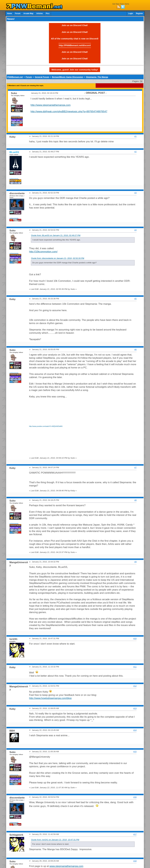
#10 (135, 638)
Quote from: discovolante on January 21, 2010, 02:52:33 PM (58, 258)
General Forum (42, 77)
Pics (48, 13)
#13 (135, 708)
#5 (135, 299)
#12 (135, 686)
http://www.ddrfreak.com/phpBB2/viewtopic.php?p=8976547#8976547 (69, 112)
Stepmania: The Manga (97, 77)
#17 (135, 834)
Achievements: (16, 116)
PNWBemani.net (15, 77)
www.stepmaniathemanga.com (66, 866)
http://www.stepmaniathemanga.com (51, 105)
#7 (135, 467)
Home (9, 13)
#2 (135, 152)
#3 (135, 193)
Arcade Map (28, 13)
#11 (135, 667)
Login (131, 13)
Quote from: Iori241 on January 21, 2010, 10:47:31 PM (55, 840)
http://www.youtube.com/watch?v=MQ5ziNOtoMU (46, 426)
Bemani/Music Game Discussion (68, 77)
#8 (135, 500)
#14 (135, 730)
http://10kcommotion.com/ (43, 252)
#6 (135, 349)
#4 (135, 230)
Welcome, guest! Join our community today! (75, 70)
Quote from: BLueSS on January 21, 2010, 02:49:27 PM (56, 235)
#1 (135, 136)
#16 (135, 797)
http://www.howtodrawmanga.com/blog (50, 698)
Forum (18, 13)
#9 (135, 562)
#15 (135, 752)
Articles (40, 13)
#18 (135, 861)
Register (139, 13)
